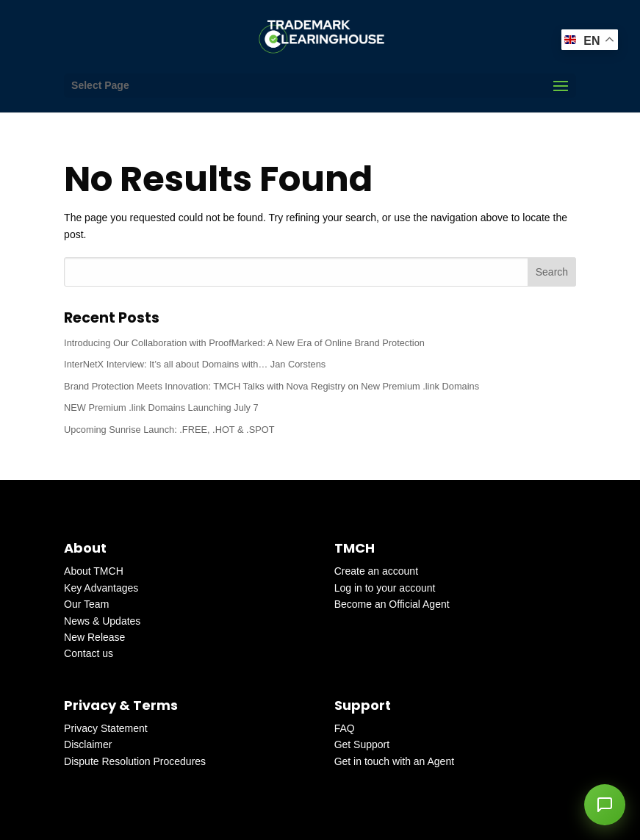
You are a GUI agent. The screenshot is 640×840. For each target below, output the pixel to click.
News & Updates (102, 621)
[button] (605, 805)
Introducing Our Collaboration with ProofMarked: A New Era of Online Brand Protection (244, 343)
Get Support (362, 744)
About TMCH (94, 571)
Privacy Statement (106, 728)
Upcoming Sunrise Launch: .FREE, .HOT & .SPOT (169, 430)
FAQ (345, 728)
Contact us (89, 653)
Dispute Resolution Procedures (135, 761)
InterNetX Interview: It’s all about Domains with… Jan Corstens (195, 364)
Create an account (376, 571)
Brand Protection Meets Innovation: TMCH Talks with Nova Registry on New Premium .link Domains (272, 386)
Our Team (86, 604)
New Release (94, 637)
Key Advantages (101, 588)
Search (552, 272)
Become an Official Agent (392, 604)
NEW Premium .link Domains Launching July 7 (161, 408)
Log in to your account (385, 588)
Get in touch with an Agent (394, 761)
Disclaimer (88, 744)
